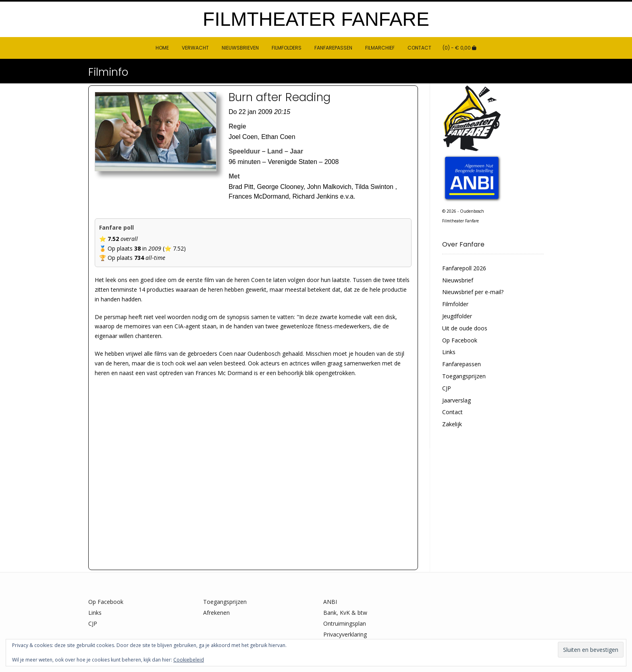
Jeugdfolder (457, 316)
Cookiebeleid (189, 660)
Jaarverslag (456, 400)
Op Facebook (460, 340)
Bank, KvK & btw (345, 613)
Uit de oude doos (465, 328)
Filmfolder (455, 304)
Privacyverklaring (345, 634)
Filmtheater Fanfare (316, 19)
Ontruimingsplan (345, 623)
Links (449, 352)
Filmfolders (287, 48)
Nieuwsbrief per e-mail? (473, 292)
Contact (419, 48)
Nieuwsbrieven (240, 48)
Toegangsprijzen (464, 376)
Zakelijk (452, 424)
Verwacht (195, 48)
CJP (447, 388)
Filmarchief (380, 48)
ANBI (330, 602)
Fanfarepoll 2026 (464, 268)
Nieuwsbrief (458, 280)
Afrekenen (216, 613)
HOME (162, 48)
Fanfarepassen (333, 48)
